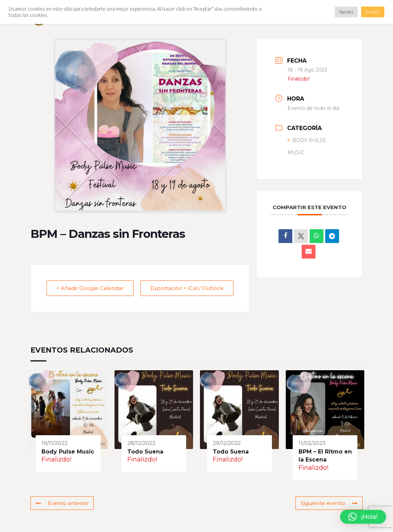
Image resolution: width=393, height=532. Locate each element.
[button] (363, 517)
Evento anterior (62, 503)
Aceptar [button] (373, 12)
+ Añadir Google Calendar (90, 288)
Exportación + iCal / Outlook (187, 288)
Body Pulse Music (68, 452)
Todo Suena (145, 452)
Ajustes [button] (346, 12)
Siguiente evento (329, 503)
